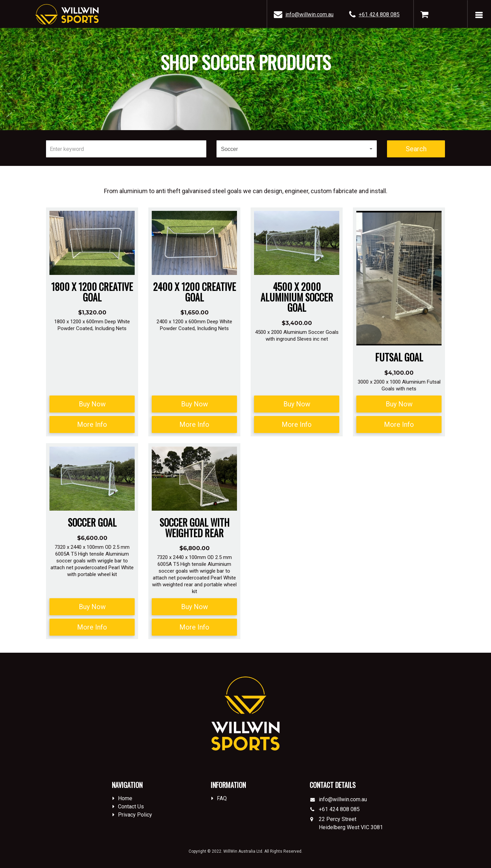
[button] (297, 149)
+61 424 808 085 (379, 14)
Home (125, 798)
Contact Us (131, 807)
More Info (92, 424)
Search (416, 149)
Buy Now (92, 404)
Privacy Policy (135, 815)
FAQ (222, 798)
